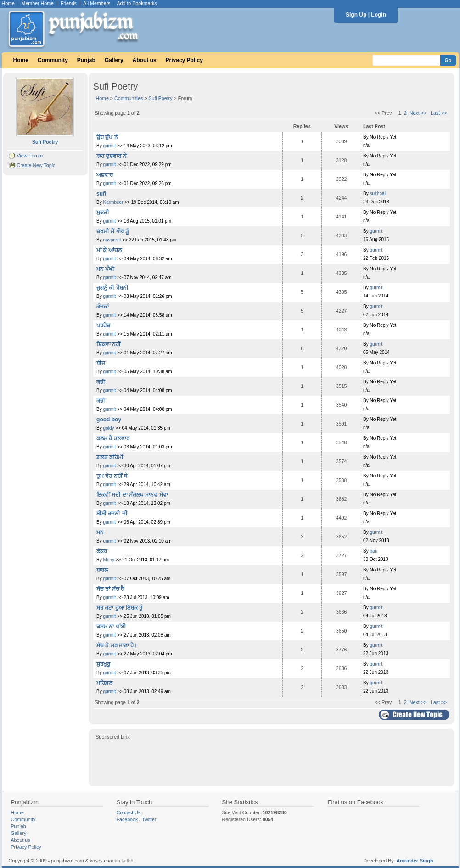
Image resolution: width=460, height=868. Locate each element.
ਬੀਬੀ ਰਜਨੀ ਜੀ (112, 514)
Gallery (114, 60)
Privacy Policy (184, 60)
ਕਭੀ (101, 382)
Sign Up (356, 15)
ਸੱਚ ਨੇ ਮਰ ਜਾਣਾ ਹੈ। (117, 645)
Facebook (127, 819)
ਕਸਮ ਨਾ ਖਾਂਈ (111, 627)
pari (373, 551)
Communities (129, 98)
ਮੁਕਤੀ (103, 213)
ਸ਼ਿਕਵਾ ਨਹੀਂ (109, 344)
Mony (109, 560)
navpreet (112, 240)
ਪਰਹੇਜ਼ (103, 325)
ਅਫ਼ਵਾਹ (105, 175)
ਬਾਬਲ (102, 570)
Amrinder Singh (415, 861)
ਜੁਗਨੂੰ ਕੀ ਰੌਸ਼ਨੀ (112, 288)
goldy (109, 428)
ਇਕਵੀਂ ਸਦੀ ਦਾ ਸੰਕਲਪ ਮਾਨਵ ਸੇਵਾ (132, 495)
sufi (101, 194)
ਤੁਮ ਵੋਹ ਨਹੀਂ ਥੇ (112, 476)
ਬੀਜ (101, 363)
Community (53, 60)
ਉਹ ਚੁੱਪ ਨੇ (107, 137)
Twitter (149, 819)
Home (8, 3)
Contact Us (129, 812)
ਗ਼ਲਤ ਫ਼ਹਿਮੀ (110, 457)
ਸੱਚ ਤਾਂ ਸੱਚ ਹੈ (110, 589)
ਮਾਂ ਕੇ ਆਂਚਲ (109, 250)
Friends (69, 3)
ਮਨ (100, 532)
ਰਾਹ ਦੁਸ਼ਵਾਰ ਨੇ (112, 156)
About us (145, 60)
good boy (109, 420)
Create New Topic (36, 165)
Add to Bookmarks (137, 3)
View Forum (30, 156)
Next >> (418, 113)
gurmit (110, 146)
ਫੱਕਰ (102, 551)
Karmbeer (113, 202)
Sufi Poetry (160, 98)
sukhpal (377, 193)
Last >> (439, 113)
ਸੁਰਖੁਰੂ (103, 664)
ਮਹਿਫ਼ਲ (104, 683)
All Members (97, 3)
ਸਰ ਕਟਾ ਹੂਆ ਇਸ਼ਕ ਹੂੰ (119, 608)
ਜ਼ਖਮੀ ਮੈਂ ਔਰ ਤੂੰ (113, 231)
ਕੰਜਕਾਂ (103, 307)
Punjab (86, 60)
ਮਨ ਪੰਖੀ (105, 269)
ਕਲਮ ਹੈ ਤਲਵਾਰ (113, 438)
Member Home (38, 3)
